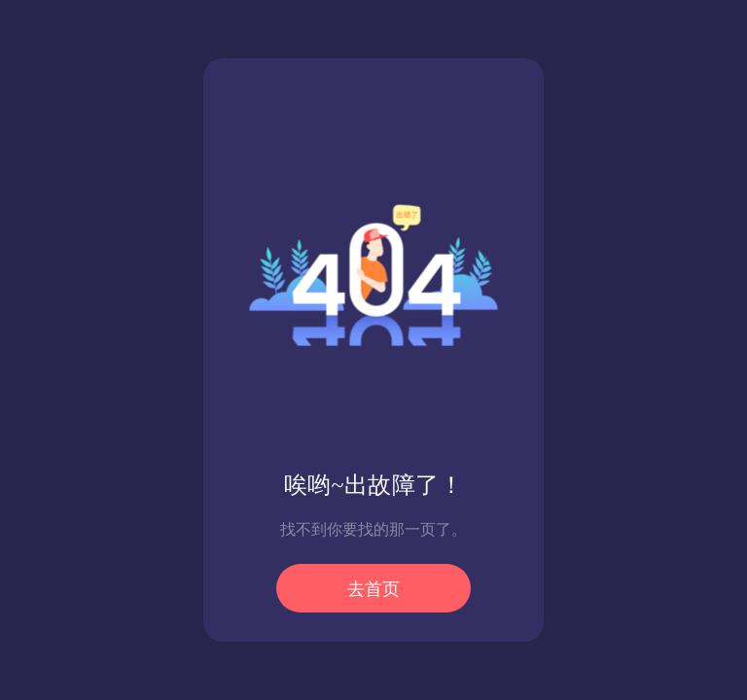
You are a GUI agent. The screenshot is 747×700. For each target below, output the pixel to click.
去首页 (373, 589)
